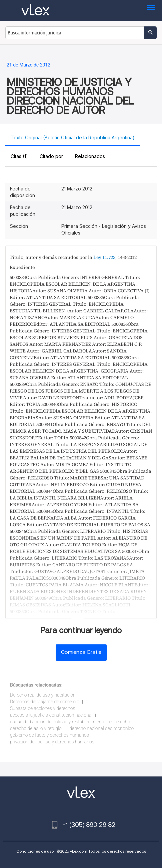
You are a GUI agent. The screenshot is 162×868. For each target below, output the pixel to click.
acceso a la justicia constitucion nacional (51, 715)
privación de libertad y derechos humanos (52, 742)
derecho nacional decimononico (101, 728)
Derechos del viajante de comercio (45, 702)
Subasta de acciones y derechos (42, 708)
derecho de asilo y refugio (36, 728)
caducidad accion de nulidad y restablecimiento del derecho (70, 722)
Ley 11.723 (104, 257)
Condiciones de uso (35, 851)
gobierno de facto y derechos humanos (49, 735)
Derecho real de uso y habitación (43, 695)
